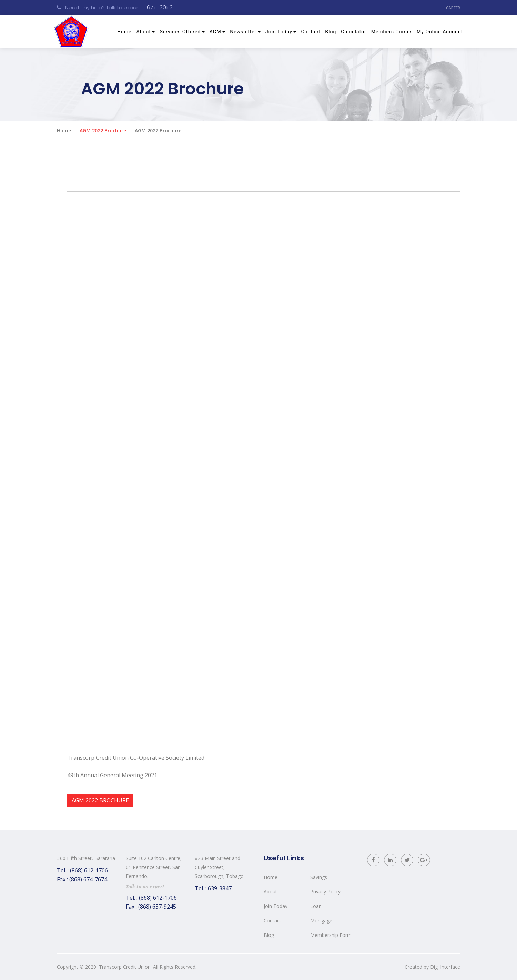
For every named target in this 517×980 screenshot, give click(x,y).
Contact (311, 32)
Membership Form (331, 935)
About (270, 892)
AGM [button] (215, 32)
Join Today (276, 906)
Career (453, 7)
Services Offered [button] (180, 32)
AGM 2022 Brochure (103, 131)
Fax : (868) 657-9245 (151, 907)
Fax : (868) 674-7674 (82, 879)
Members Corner (392, 32)
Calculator (353, 32)
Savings (319, 877)
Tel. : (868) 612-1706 (82, 870)
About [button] (144, 32)
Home (126, 31)
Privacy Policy (325, 892)
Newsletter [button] (243, 32)
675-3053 (160, 7)
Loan (316, 906)
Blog (331, 32)
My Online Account (440, 32)
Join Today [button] (279, 32)
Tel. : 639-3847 (213, 888)
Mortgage (321, 921)
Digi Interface (445, 967)
